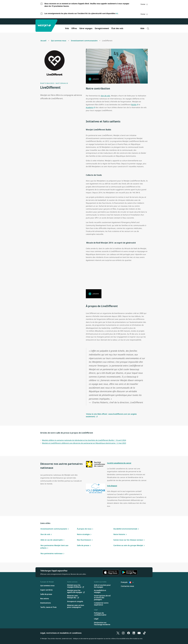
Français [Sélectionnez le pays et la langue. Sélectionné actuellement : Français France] (127, 582)
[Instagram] (123, 633)
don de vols (105, 96)
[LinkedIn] (134, 633)
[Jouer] (117, 66)
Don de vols (45, 534)
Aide (142, 28)
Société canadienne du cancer (119, 463)
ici (117, 13)
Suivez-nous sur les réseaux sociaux (128, 540)
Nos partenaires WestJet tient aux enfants (54, 547)
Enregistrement (102, 28)
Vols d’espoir (112, 486)
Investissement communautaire (54, 529)
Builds (134, 105)
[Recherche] (148, 29)
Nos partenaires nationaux (52, 553)
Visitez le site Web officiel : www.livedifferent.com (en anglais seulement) (111, 415)
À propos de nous (84, 529)
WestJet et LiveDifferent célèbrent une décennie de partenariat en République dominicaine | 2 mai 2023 (84, 443)
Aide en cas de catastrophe (52, 540)
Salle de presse (83, 545)
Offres (74, 28)
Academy (90, 107)
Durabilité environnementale (125, 529)
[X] (118, 633)
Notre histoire (119, 534)
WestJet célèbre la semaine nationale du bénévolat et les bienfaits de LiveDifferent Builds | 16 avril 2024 (84, 440)
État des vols (117, 28)
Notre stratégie (83, 534)
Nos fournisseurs (84, 540)
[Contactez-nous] (127, 586)
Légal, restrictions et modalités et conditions (61, 633)
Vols (67, 28)
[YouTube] (139, 633)
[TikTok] (144, 633)
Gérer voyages (86, 28)
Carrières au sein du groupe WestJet (128, 545)
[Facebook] (129, 633)
